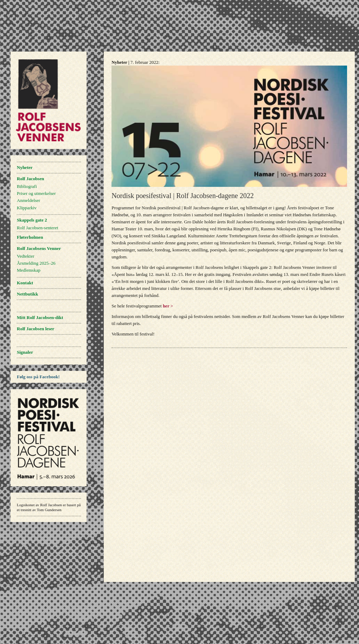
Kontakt (25, 283)
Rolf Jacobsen (31, 179)
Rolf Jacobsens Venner (39, 248)
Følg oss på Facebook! (38, 377)
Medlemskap (29, 270)
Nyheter (25, 167)
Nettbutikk (28, 294)
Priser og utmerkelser (36, 193)
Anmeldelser (28, 200)
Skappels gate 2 (32, 220)
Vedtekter (26, 256)
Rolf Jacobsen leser (36, 329)
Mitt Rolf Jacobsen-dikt (40, 317)
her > (168, 306)
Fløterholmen (30, 237)
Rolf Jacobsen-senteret (38, 228)
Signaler (25, 352)
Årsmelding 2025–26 (36, 263)
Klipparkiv (27, 208)
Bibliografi (27, 186)
